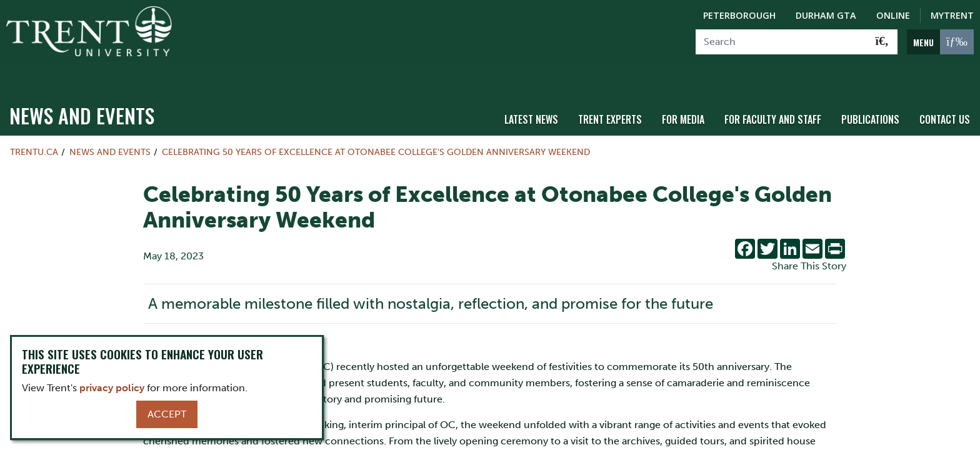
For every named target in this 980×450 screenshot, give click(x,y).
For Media (683, 96)
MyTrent (952, 15)
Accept (167, 414)
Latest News (531, 96)
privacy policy (112, 388)
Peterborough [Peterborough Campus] (739, 15)
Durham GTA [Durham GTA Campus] (826, 15)
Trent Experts (610, 96)
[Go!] (882, 42)
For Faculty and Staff (773, 96)
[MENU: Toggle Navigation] (940, 42)
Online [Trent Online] (893, 15)
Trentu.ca (34, 129)
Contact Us (945, 96)
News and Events (82, 92)
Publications (870, 96)
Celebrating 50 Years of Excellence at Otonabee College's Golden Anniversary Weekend (376, 129)
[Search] (782, 42)
